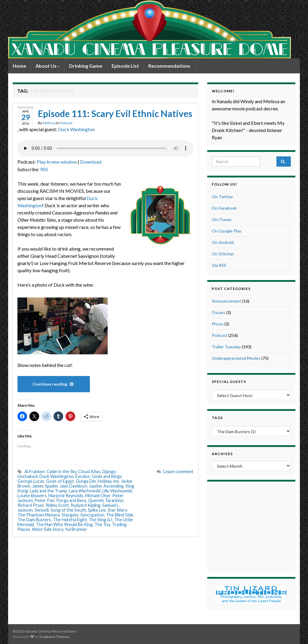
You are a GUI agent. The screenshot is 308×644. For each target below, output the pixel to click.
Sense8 (42, 510)
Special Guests (229, 382)
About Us (48, 66)
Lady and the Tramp (48, 491)
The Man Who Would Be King (64, 524)
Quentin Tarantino (106, 500)
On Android (223, 242)
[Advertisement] (251, 526)
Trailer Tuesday (226, 347)
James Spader (45, 486)
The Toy (102, 524)
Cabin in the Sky (62, 471)
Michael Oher (98, 496)
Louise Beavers (32, 496)
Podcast (66, 123)
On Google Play (226, 231)
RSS (44, 169)
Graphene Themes (54, 637)
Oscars (219, 312)
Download (91, 162)
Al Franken (35, 471)
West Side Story (48, 529)
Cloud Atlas (89, 471)
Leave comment (178, 471)
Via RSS (219, 265)
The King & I (101, 520)
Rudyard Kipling (86, 505)
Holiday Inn (108, 481)
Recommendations (169, 66)
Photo (218, 324)
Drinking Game (86, 66)
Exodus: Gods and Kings (99, 476)
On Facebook (224, 208)
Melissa (49, 123)
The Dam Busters (34, 520)
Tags (217, 418)
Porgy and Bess (71, 500)
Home (19, 66)
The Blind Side (120, 515)
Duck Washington (76, 129)
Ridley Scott (57, 505)
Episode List (125, 66)
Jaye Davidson (74, 486)
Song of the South (68, 510)
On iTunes (222, 219)
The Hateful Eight (70, 520)
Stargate (70, 515)
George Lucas (31, 481)
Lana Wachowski (85, 491)
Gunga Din (86, 481)
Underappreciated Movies (236, 358)
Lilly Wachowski (117, 491)
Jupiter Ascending (106, 486)
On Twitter (222, 197)
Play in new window (57, 162)
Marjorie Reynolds (66, 496)
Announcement (226, 301)
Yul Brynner (76, 529)
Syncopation (92, 515)
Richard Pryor (31, 505)
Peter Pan (45, 500)
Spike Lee (97, 510)
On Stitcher (223, 254)
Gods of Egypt (60, 481)
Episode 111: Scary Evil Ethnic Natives (115, 113)
